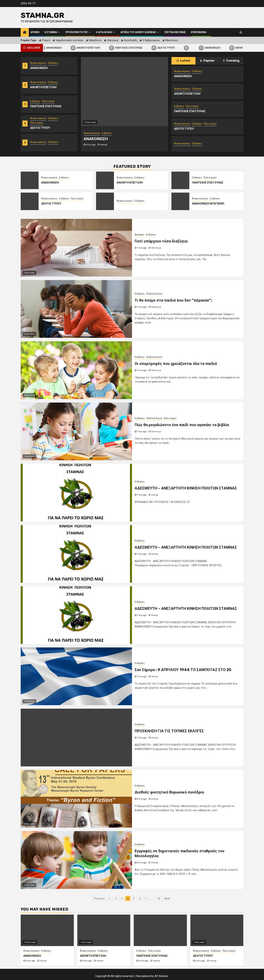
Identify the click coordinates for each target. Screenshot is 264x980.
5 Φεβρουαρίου (151, 40)
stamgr (104, 145)
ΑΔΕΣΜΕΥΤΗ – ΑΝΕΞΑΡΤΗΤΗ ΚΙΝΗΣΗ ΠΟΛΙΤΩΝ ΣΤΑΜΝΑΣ (186, 488)
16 (159, 898)
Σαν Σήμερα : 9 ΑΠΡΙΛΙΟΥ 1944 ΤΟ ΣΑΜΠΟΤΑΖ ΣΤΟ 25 (183, 670)
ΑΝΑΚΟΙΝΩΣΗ (55, 48)
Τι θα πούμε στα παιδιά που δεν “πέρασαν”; (173, 300)
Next (167, 898)
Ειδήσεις (53, 63)
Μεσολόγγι (172, 40)
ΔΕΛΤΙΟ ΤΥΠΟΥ (168, 48)
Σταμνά (46, 40)
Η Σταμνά (51, 32)
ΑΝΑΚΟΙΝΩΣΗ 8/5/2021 (208, 204)
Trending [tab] (231, 61)
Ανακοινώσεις (38, 63)
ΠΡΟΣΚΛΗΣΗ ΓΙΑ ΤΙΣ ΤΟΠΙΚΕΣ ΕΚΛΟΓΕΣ (169, 731)
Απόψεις (140, 235)
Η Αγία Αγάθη (104, 32)
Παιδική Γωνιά (154, 294)
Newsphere (143, 976)
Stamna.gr (42, 15)
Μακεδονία (95, 40)
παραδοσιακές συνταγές (70, 40)
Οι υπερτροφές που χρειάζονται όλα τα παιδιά (176, 364)
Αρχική (35, 32)
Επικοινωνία (199, 32)
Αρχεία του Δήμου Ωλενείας (138, 32)
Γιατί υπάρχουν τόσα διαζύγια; (161, 241)
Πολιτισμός (48, 101)
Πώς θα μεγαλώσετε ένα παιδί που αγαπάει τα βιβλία (182, 425)
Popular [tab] (207, 61)
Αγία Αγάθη (131, 40)
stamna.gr (113, 40)
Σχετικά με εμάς (175, 32)
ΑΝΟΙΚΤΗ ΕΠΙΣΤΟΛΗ (90, 48)
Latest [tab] (183, 61)
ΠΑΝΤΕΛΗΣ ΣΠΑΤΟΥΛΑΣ (130, 48)
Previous (99, 898)
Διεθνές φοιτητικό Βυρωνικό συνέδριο (169, 792)
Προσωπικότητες (77, 32)
